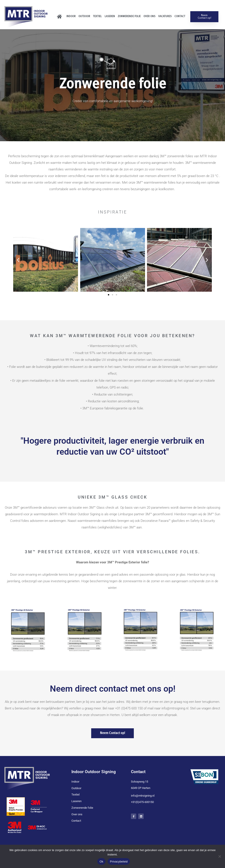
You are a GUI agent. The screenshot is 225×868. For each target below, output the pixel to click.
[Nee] (220, 856)
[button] (18, 260)
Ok (101, 862)
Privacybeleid (119, 862)
